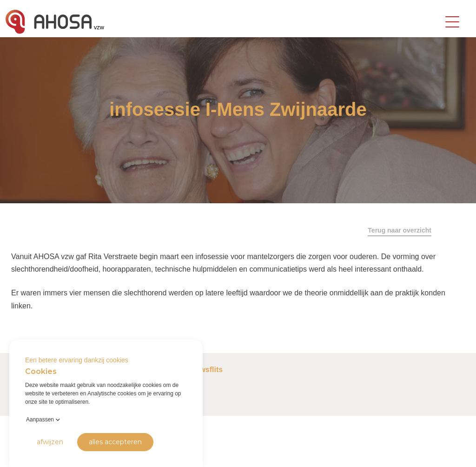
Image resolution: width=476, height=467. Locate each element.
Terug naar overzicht (400, 230)
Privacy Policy (24, 453)
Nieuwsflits (203, 370)
